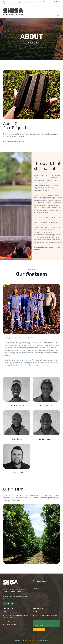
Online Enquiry (36, 589)
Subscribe (39, 630)
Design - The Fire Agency (31, 641)
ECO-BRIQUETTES (31, 43)
